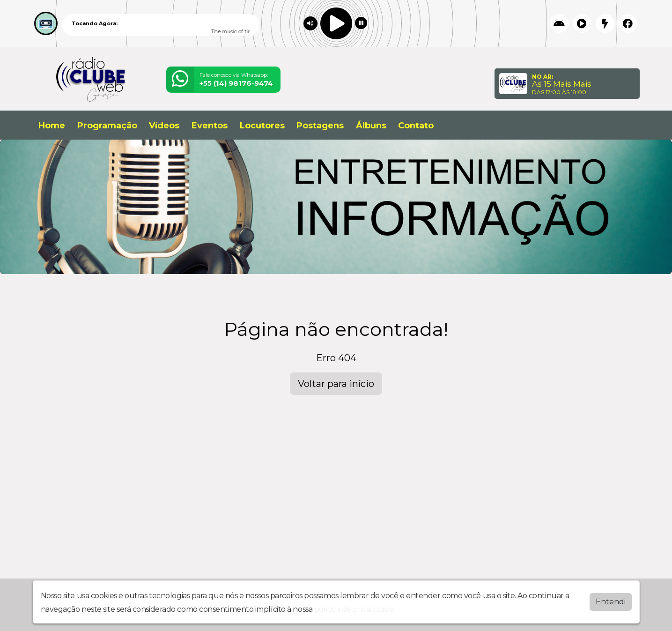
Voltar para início (336, 384)
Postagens (320, 126)
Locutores (262, 126)
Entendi (611, 602)
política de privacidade (354, 609)
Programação (107, 126)
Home (52, 126)
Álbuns (371, 126)
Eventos (210, 126)
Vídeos (164, 126)
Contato (416, 126)
